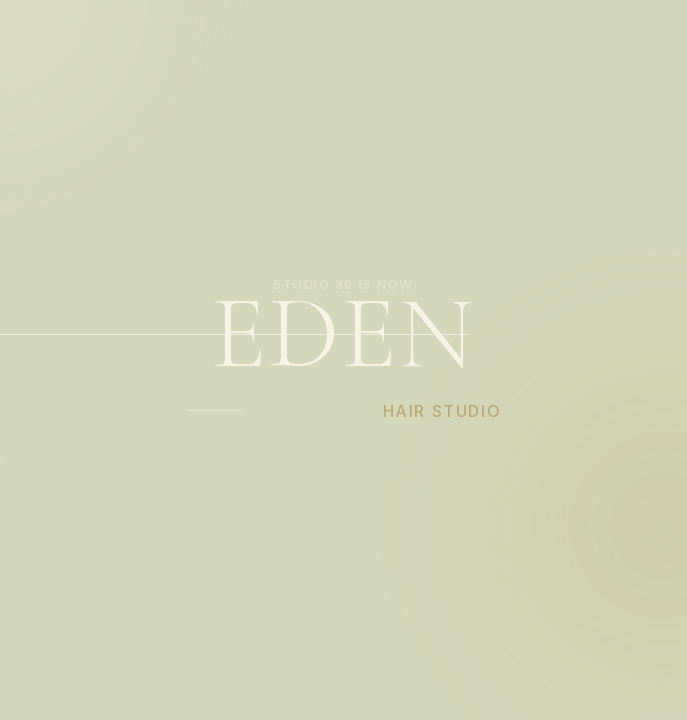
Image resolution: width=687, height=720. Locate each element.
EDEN (343, 334)
